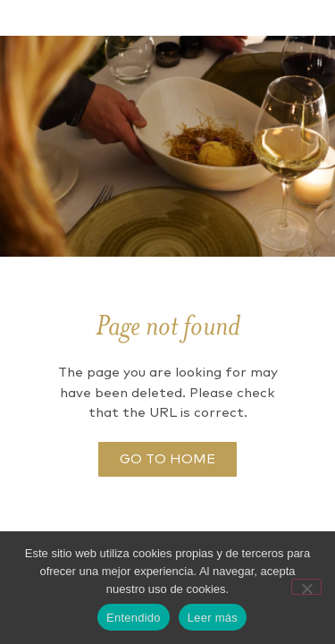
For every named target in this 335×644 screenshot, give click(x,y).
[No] (306, 587)
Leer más (213, 618)
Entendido (134, 618)
